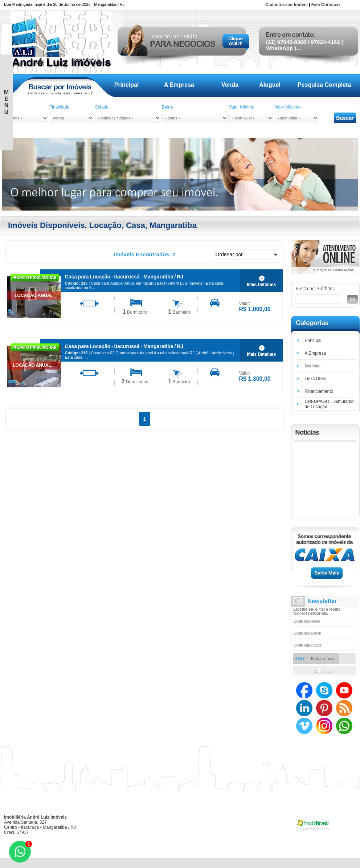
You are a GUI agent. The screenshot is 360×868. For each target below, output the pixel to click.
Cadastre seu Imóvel (287, 5)
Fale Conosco (326, 5)
